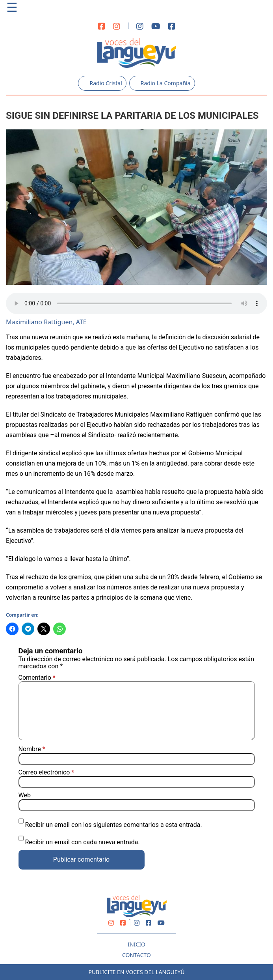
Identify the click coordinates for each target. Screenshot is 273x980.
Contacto (136, 955)
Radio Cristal (102, 83)
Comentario (37, 678)
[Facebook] (102, 27)
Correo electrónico (46, 772)
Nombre (32, 749)
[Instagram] (117, 27)
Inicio (136, 944)
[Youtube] (156, 27)
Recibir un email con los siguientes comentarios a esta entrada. (113, 825)
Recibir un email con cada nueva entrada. (82, 842)
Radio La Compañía (162, 83)
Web (25, 795)
